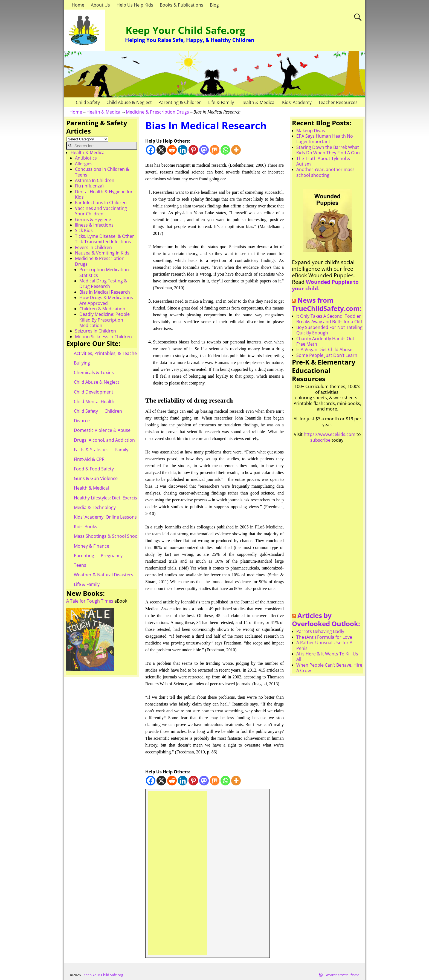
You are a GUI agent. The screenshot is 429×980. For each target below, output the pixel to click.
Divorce (82, 421)
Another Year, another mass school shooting (325, 172)
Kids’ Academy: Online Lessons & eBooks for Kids (124, 517)
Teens (80, 565)
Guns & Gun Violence (96, 478)
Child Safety (88, 102)
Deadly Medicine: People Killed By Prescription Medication (105, 320)
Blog (214, 5)
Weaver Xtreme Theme (342, 975)
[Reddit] (172, 150)
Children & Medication (102, 309)
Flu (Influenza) (89, 186)
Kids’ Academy (297, 102)
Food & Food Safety (94, 469)
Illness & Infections (94, 225)
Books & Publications (182, 5)
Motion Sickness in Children (103, 337)
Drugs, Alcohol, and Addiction (104, 440)
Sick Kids (84, 230)
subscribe (320, 440)
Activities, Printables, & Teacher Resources (118, 353)
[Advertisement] (177, 873)
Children (113, 411)
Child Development (94, 392)
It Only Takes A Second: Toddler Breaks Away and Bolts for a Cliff (329, 319)
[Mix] (215, 150)
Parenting (84, 556)
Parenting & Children (180, 102)
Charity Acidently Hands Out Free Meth (325, 341)
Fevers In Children (93, 247)
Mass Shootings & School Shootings (111, 536)
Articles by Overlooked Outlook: (326, 620)
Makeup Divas (311, 131)
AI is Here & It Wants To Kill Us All (327, 657)
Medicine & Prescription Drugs (157, 112)
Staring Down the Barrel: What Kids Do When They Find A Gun (328, 150)
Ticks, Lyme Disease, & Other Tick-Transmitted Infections (105, 239)
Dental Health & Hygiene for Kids (104, 194)
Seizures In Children (95, 331)
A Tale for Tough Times (90, 601)
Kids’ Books (85, 527)
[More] (236, 150)
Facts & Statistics (91, 450)
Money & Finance (92, 546)
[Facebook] (151, 150)
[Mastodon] (204, 150)
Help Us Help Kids (135, 5)
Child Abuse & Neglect (129, 102)
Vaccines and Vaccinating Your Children (101, 211)
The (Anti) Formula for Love (324, 637)
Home (78, 5)
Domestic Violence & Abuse (102, 430)
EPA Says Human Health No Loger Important (325, 139)
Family (122, 450)
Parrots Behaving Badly (320, 631)
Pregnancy (112, 556)
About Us (100, 5)
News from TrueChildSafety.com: (327, 304)
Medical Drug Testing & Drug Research (103, 284)
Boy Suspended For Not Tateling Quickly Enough (329, 330)
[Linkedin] (183, 150)
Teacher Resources (338, 102)
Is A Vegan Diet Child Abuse (324, 349)
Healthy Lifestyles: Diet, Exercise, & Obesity (118, 498)
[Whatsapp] (225, 150)
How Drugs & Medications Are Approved (106, 300)
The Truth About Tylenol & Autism (323, 161)
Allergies (84, 164)
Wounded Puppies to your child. (325, 285)
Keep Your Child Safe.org (185, 30)
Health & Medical (258, 102)
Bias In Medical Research (105, 292)
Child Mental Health (94, 401)
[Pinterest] (193, 150)
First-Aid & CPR (89, 459)
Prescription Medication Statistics (104, 272)
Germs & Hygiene (93, 219)
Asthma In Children (95, 180)
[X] (161, 150)
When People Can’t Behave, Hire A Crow (329, 668)
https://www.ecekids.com (330, 434)
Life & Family (221, 102)
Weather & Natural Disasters (104, 575)
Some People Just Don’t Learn (327, 355)
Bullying (82, 363)
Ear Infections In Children (101, 203)
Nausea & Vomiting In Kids (102, 253)
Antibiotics (86, 158)
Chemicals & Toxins (94, 372)
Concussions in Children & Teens (102, 172)
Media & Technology (95, 507)
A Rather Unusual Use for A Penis (324, 645)
